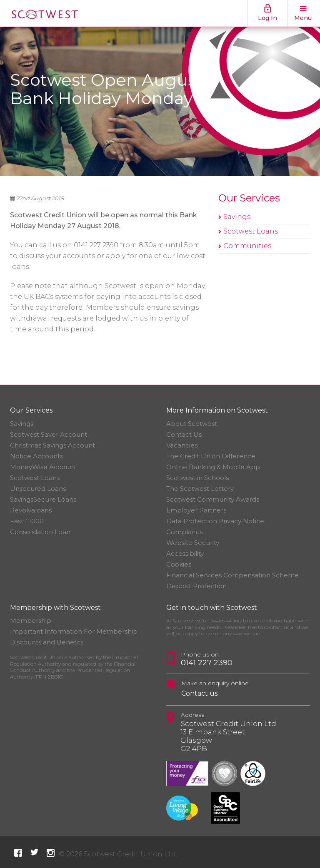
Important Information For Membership (74, 631)
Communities (247, 246)
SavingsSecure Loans (43, 499)
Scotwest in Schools (197, 478)
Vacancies (182, 445)
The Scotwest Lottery (200, 489)
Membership (31, 621)
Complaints (184, 532)
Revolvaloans (31, 510)
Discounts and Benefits (47, 642)
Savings (237, 217)
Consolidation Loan (40, 532)
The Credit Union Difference (211, 456)
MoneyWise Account (43, 467)
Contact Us (184, 434)
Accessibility (185, 553)
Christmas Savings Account (52, 445)
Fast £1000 (27, 521)
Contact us (199, 693)
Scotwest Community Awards (213, 499)
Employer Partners (196, 510)
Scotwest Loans (251, 231)
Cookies (179, 564)
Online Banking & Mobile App (213, 467)
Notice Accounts (36, 456)
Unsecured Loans (38, 489)
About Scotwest (192, 424)
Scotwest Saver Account (49, 434)
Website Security (193, 543)
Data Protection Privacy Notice (215, 521)
